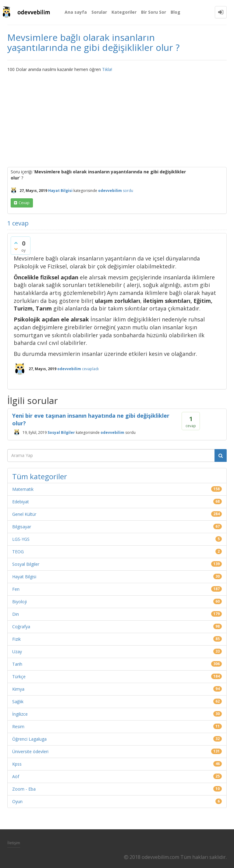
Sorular (99, 12)
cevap (24, 203)
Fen (16, 589)
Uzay (17, 652)
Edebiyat (21, 502)
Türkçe (19, 677)
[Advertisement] (117, 118)
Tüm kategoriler (40, 476)
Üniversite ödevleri (30, 751)
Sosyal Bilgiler (61, 432)
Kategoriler (124, 12)
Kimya (18, 689)
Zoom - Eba (24, 789)
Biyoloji (19, 602)
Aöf (16, 776)
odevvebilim (112, 432)
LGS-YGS (21, 539)
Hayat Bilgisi (60, 191)
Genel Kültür (24, 514)
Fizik (16, 639)
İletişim (14, 843)
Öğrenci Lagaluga (29, 739)
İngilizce (20, 714)
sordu (128, 191)
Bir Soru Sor (154, 12)
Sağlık (18, 701)
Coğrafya (21, 627)
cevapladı (90, 369)
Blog (175, 12)
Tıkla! (107, 69)
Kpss (17, 764)
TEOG (18, 552)
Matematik (23, 489)
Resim (18, 726)
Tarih (17, 664)
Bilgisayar (22, 527)
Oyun (17, 801)
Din (16, 614)
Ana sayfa (76, 12)
